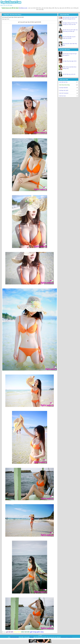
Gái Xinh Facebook (64, 93)
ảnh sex (32, 637)
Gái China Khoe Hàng (15, 15)
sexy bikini (17, 632)
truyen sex (70, 637)
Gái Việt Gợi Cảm (63, 82)
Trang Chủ (6, 15)
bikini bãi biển (25, 632)
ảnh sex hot (64, 637)
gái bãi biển (10, 632)
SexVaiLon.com (23, 8)
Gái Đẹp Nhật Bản (64, 88)
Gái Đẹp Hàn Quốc (64, 90)
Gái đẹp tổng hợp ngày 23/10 (70, 61)
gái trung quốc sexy (37, 632)
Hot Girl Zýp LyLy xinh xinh (69, 74)
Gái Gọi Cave (63, 96)
